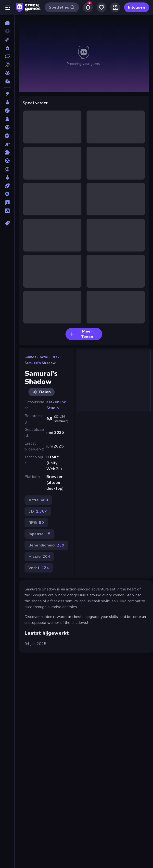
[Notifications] (88, 7)
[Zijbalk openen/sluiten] (8, 7)
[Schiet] (7, 169)
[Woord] (7, 211)
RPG (55, 357)
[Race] (7, 161)
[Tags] (7, 223)
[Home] (7, 23)
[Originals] (7, 65)
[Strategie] (7, 194)
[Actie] (7, 94)
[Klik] (7, 144)
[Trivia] (7, 202)
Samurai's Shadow (40, 363)
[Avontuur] (7, 111)
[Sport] (7, 186)
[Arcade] (7, 102)
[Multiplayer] (7, 73)
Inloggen (137, 7)
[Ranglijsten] (7, 81)
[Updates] (7, 56)
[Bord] (7, 119)
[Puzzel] (7, 152)
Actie (44, 357)
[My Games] (102, 7)
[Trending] (7, 48)
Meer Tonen (81, 334)
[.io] (7, 127)
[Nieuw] (7, 40)
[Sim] (7, 177)
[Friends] (115, 7)
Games (30, 357)
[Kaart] (7, 136)
